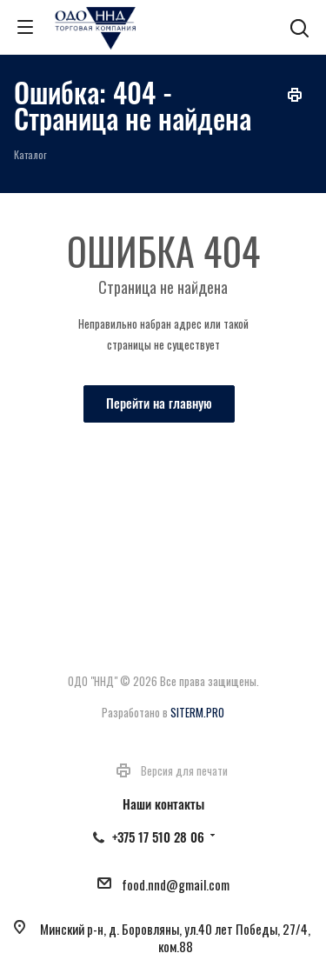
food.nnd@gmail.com (176, 884)
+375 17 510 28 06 (158, 837)
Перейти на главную (159, 403)
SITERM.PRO (197, 712)
